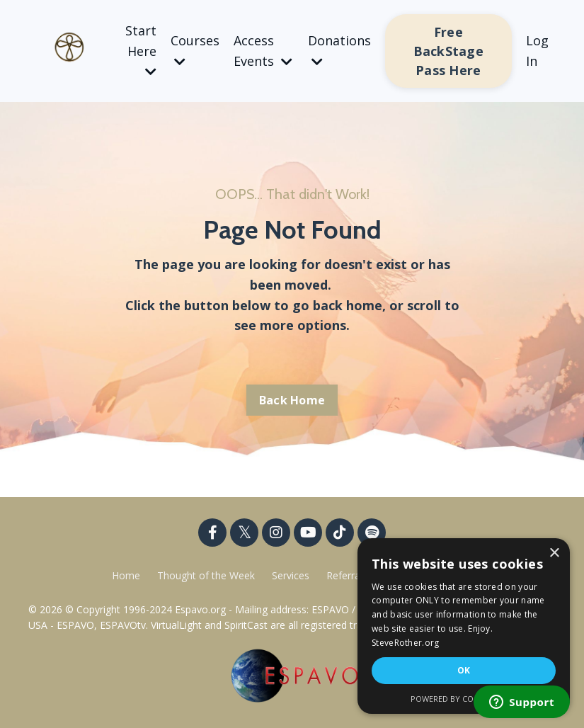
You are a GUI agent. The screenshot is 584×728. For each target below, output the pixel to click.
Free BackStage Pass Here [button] (448, 51)
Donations (339, 50)
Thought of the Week (207, 575)
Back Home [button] (292, 400)
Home (126, 575)
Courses (195, 50)
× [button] (554, 553)
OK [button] (464, 670)
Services (291, 575)
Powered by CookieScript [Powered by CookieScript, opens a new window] (464, 699)
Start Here (141, 50)
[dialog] (464, 626)
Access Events (263, 51)
